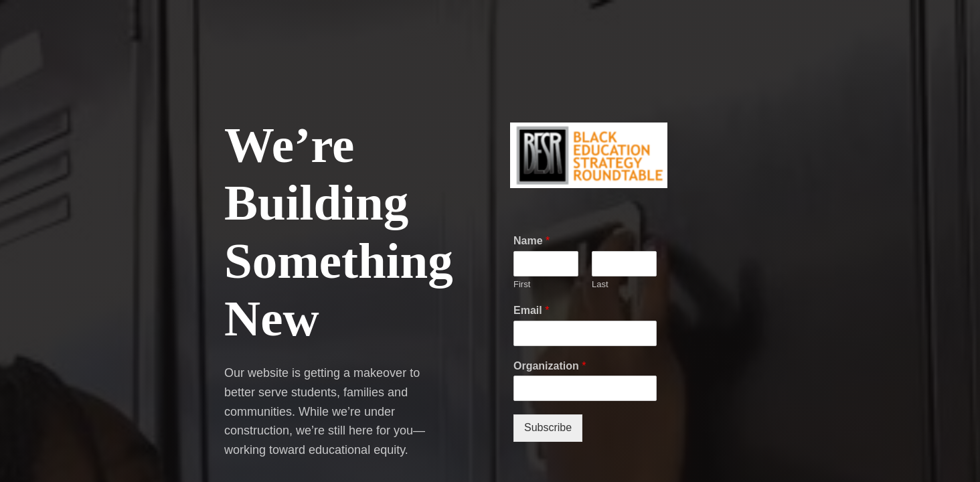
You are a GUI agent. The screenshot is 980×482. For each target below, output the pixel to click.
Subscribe (548, 427)
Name (532, 241)
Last (600, 284)
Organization (550, 366)
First (522, 284)
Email (531, 310)
